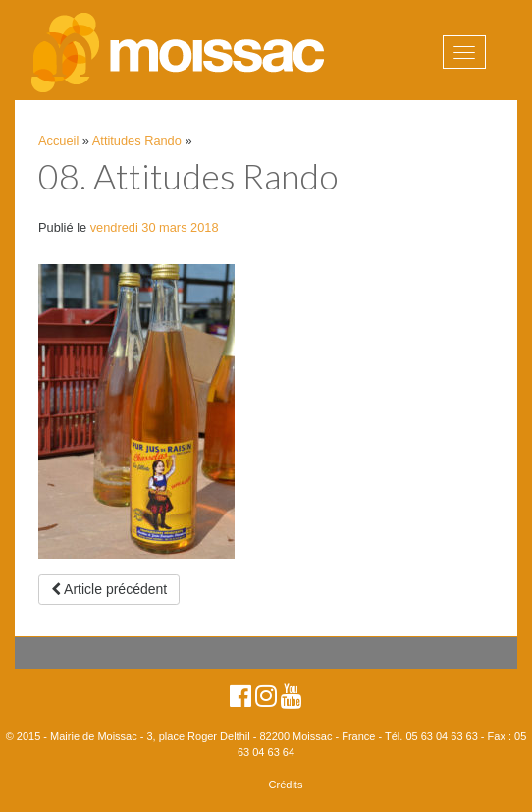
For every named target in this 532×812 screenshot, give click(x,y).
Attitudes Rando (137, 141)
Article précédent (109, 589)
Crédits (286, 785)
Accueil (58, 141)
